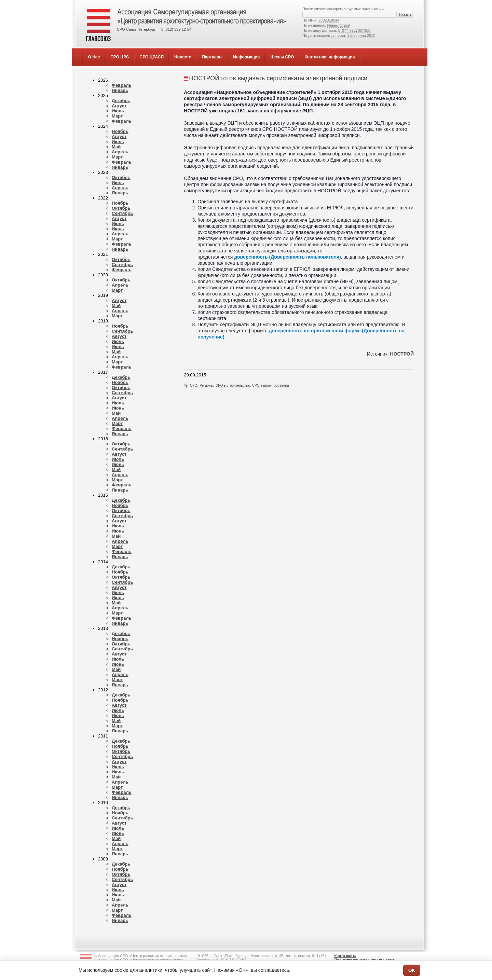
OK (412, 970)
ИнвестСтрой (339, 25)
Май (116, 147)
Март (117, 116)
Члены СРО (282, 57)
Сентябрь (122, 213)
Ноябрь (120, 131)
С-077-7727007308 (354, 30)
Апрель (120, 152)
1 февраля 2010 (361, 36)
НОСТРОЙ (401, 354)
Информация (246, 57)
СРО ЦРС (120, 57)
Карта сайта (345, 956)
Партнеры (212, 57)
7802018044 (329, 20)
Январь (120, 90)
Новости (183, 57)
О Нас (94, 57)
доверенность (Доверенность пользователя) (288, 257)
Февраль (122, 85)
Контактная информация (330, 57)
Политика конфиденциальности (364, 960)
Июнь (118, 142)
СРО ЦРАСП (152, 57)
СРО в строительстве (233, 385)
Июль (118, 111)
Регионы (207, 385)
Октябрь (121, 177)
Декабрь (121, 101)
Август (119, 106)
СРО (194, 385)
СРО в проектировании (271, 385)
